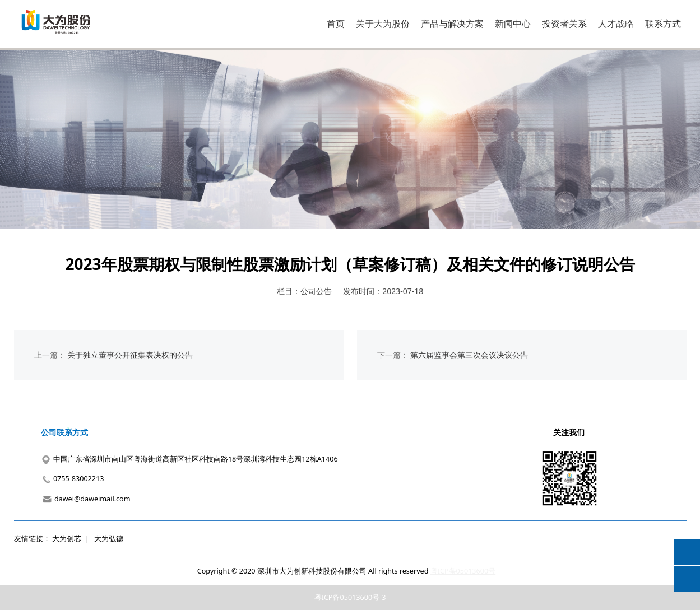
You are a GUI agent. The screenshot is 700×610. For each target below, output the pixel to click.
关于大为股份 (383, 24)
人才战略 (616, 24)
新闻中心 (513, 24)
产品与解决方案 (452, 24)
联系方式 (663, 24)
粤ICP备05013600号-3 (350, 597)
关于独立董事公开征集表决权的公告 (130, 355)
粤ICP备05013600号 (463, 571)
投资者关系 (564, 24)
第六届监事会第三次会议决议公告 (469, 355)
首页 (336, 24)
